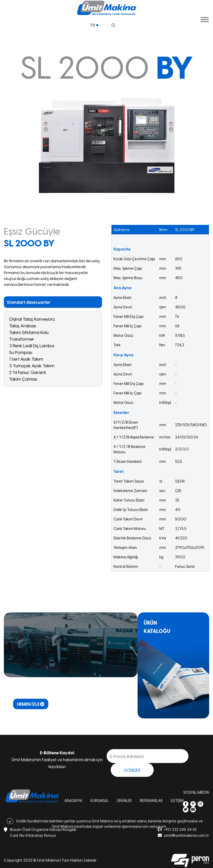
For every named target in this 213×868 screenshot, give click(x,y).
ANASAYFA (73, 801)
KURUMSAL (100, 801)
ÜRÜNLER (124, 801)
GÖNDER (132, 770)
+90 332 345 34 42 (177, 829)
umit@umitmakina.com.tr (183, 835)
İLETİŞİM (177, 801)
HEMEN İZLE (31, 704)
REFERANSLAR (151, 801)
